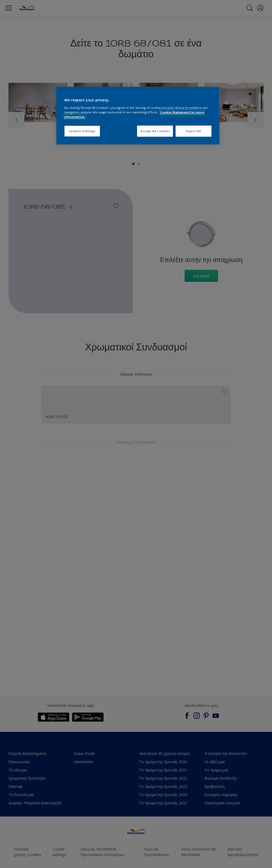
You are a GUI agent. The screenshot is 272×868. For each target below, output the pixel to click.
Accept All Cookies (155, 131)
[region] (138, 116)
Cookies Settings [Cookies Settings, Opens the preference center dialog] (82, 131)
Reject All (194, 131)
